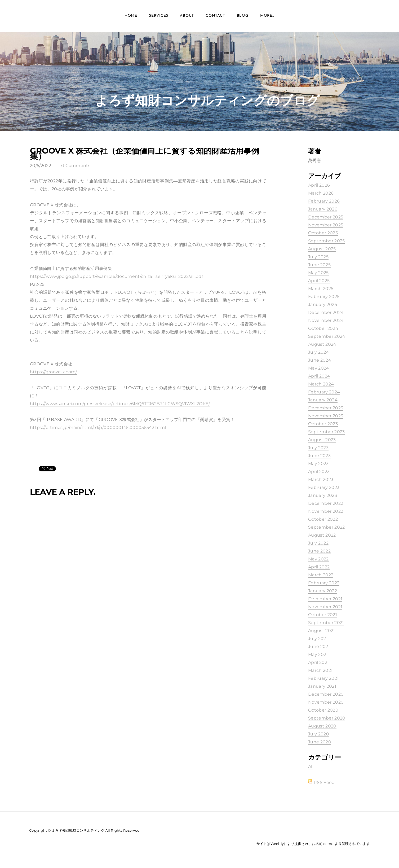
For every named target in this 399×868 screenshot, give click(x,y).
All (311, 767)
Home (131, 16)
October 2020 (323, 710)
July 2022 (318, 543)
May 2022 (318, 559)
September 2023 (326, 432)
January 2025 (323, 304)
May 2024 (319, 368)
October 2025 (323, 233)
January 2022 (323, 591)
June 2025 (319, 265)
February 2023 (324, 487)
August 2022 (322, 535)
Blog (243, 16)
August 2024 (322, 344)
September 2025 (326, 241)
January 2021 (322, 686)
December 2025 (326, 217)
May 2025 (318, 273)
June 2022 (319, 551)
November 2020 (326, 702)
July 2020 (319, 734)
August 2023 (322, 440)
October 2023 (323, 424)
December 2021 (325, 599)
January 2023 (323, 495)
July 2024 (319, 352)
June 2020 (320, 742)
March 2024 (321, 384)
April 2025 (319, 281)
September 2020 (327, 718)
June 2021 (319, 646)
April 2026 (319, 185)
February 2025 (324, 297)
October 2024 (323, 328)
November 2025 (326, 225)
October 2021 (323, 615)
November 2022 (326, 511)
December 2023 (326, 408)
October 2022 (323, 519)
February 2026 (324, 201)
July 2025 (318, 257)
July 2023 (318, 448)
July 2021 (318, 639)
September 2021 (326, 623)
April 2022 (319, 567)
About (187, 16)
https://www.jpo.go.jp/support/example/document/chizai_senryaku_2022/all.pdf (116, 276)
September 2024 (327, 336)
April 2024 (319, 376)
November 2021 (325, 607)
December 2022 (326, 503)
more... (267, 16)
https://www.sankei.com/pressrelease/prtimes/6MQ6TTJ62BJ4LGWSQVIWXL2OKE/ (120, 404)
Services (159, 16)
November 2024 (326, 320)
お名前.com (322, 844)
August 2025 (322, 249)
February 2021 (323, 678)
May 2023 (318, 464)
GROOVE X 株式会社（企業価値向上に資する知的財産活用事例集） (145, 154)
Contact (215, 16)
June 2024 (320, 360)
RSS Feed (324, 782)
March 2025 (321, 289)
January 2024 (323, 400)
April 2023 (319, 472)
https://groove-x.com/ (54, 372)
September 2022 (326, 527)
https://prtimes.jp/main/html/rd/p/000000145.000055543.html (98, 428)
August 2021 (322, 631)
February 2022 (324, 583)
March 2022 (321, 575)
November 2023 (326, 416)
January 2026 (323, 209)
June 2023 (319, 456)
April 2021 (318, 662)
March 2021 (320, 670)
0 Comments (76, 166)
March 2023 (321, 479)
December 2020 (326, 694)
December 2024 (326, 312)
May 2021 (318, 654)
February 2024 (324, 392)
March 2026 (321, 193)
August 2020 (322, 726)
